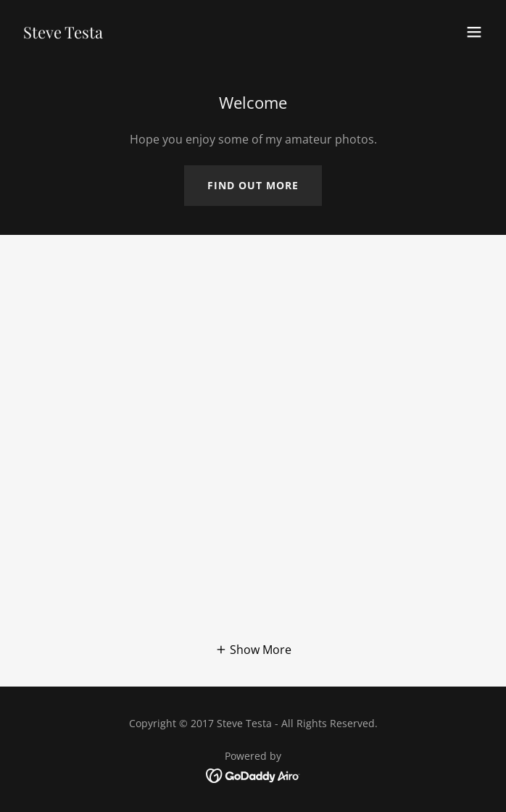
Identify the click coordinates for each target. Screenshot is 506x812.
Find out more (253, 185)
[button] (474, 32)
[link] (63, 34)
